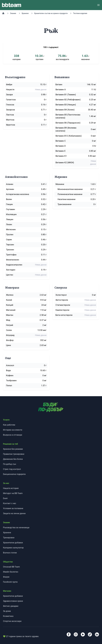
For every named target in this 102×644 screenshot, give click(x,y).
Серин (9, 240)
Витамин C (61, 141)
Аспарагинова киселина (18, 194)
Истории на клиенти (13, 430)
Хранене (25, 13)
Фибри (9, 85)
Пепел (9, 386)
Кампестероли (62, 310)
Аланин (10, 184)
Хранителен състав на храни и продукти (51, 13)
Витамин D (61, 146)
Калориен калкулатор (13, 548)
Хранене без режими (13, 449)
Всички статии (10, 553)
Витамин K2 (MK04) (65, 163)
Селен (9, 330)
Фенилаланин (13, 260)
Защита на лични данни (14, 513)
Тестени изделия (80, 13)
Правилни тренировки (14, 454)
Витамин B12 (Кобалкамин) (69, 136)
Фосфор (10, 340)
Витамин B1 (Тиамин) (66, 95)
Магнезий (11, 310)
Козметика (8, 616)
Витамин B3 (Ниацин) (66, 105)
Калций (10, 305)
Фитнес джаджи (11, 606)
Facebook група (10, 582)
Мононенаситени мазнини (70, 189)
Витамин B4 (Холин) (65, 110)
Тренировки (9, 538)
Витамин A (61, 90)
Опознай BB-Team (11, 567)
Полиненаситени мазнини (70, 194)
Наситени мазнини (66, 199)
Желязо (10, 295)
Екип (5, 498)
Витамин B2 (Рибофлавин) (68, 100)
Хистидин (11, 270)
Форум (6, 577)
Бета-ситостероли (64, 315)
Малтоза (10, 120)
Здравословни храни (13, 601)
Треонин (10, 250)
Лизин (9, 224)
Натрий (10, 325)
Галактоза (11, 100)
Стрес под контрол (12, 469)
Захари (9, 95)
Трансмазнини (65, 204)
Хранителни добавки (13, 543)
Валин (9, 199)
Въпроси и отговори (13, 435)
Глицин (9, 204)
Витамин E (61, 151)
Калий (9, 300)
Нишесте (10, 90)
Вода (8, 370)
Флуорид (10, 335)
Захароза (10, 110)
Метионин (11, 229)
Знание (13, 13)
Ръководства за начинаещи (16, 528)
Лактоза (10, 115)
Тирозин (10, 245)
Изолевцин (11, 214)
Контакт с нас (10, 503)
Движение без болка (13, 459)
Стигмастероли (63, 305)
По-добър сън (10, 464)
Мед (8, 320)
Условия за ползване (13, 508)
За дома (7, 611)
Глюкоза (10, 105)
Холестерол (61, 295)
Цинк (9, 345)
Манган (10, 315)
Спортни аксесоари (12, 621)
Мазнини (60, 184)
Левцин (10, 219)
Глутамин (10, 209)
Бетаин (59, 85)
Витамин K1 (61, 156)
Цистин (10, 275)
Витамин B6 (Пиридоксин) (68, 123)
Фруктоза (11, 125)
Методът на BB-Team (13, 493)
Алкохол (10, 365)
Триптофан (11, 255)
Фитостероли (62, 300)
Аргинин (10, 189)
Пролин (10, 235)
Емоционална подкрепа (14, 474)
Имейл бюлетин (11, 572)
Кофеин (10, 375)
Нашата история (11, 488)
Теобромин (11, 381)
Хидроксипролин (14, 265)
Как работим (9, 425)
